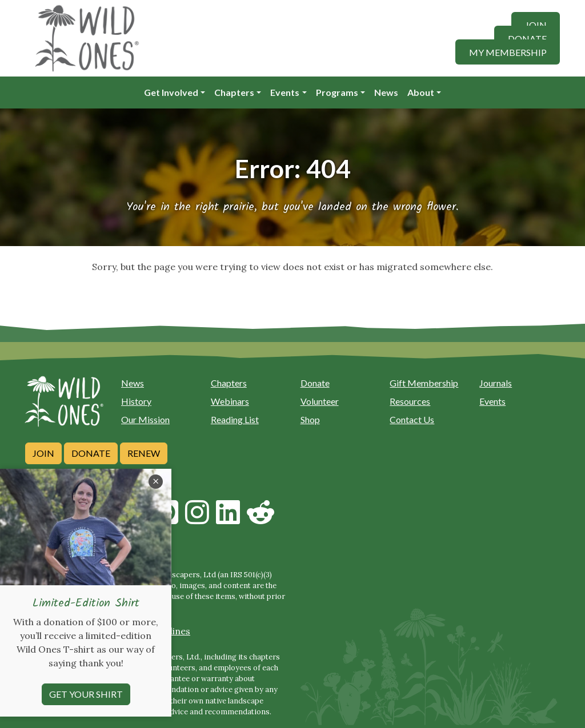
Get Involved (171, 92)
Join (536, 24)
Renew (144, 453)
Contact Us (412, 419)
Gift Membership (424, 383)
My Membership (508, 52)
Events (285, 92)
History (136, 401)
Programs (337, 92)
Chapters (234, 92)
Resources (410, 401)
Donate (527, 38)
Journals (496, 383)
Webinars (230, 401)
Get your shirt (86, 712)
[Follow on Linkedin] (228, 519)
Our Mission (145, 419)
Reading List (235, 419)
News (386, 92)
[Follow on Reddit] (261, 519)
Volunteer (320, 401)
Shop (310, 419)
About (421, 92)
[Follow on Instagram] (197, 519)
